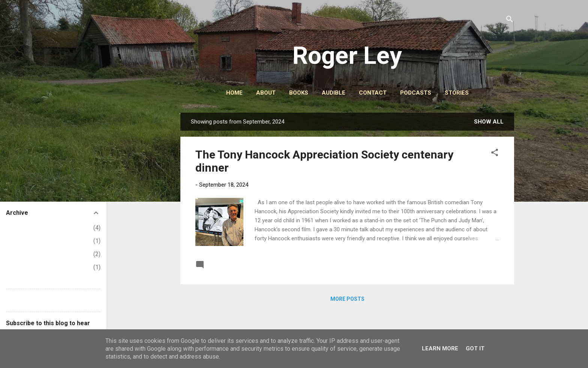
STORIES (457, 93)
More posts (347, 299)
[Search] (510, 20)
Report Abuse (24, 300)
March (20, 254)
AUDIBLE (334, 93)
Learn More (440, 348)
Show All (489, 122)
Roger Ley (347, 56)
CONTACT (373, 93)
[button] (495, 154)
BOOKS (299, 93)
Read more (483, 264)
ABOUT (266, 93)
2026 (13, 228)
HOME (234, 93)
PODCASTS (416, 93)
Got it (475, 348)
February (23, 267)
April (18, 241)
